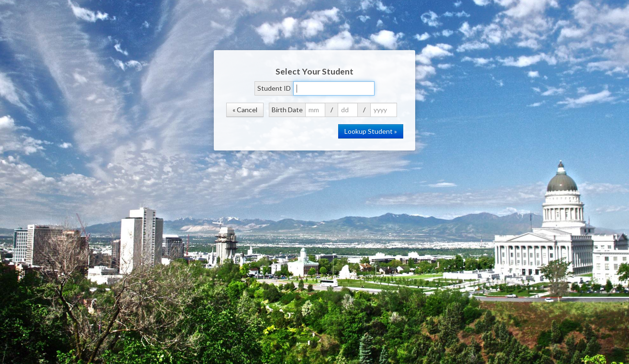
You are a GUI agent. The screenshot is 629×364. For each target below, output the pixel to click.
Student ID (274, 88)
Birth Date (287, 110)
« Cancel (245, 110)
